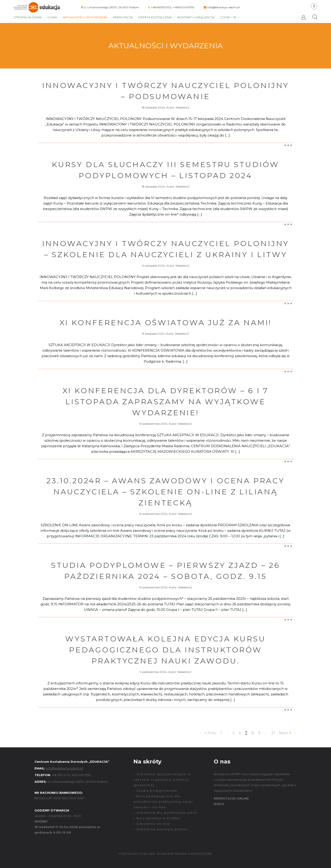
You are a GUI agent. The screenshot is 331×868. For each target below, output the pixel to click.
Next (284, 733)
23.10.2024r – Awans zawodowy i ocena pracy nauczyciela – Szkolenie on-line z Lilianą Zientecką (165, 492)
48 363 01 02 (61, 775)
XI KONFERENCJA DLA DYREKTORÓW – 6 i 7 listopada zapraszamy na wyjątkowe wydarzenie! (166, 402)
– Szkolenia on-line (152, 824)
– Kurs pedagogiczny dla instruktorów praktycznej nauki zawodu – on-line (163, 802)
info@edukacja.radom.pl (223, 7)
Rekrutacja (123, 17)
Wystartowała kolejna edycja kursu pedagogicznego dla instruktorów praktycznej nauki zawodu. (165, 650)
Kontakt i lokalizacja (196, 17)
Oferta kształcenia (155, 17)
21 (273, 733)
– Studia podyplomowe (155, 791)
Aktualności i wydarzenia (85, 17)
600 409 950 (81, 775)
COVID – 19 (228, 17)
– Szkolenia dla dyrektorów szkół (165, 813)
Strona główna (28, 17)
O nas (52, 17)
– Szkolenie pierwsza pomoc (161, 829)
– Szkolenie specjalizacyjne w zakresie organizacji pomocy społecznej (162, 780)
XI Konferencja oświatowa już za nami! (166, 323)
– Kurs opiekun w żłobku (157, 818)
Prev (212, 733)
